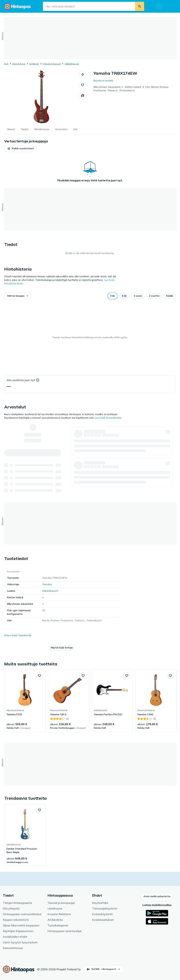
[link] (25, 701)
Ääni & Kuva (19, 64)
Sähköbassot (72, 64)
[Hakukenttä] (89, 6)
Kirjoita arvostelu (103, 81)
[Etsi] (140, 6)
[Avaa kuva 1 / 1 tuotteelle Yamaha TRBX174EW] (41, 97)
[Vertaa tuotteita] (83, 96)
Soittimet (34, 64)
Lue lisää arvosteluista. (108, 418)
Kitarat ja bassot (52, 64)
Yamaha (47, 584)
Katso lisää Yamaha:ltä (18, 635)
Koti (6, 64)
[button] (83, 74)
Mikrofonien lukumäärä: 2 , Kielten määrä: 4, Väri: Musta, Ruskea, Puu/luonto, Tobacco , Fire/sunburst (131, 89)
